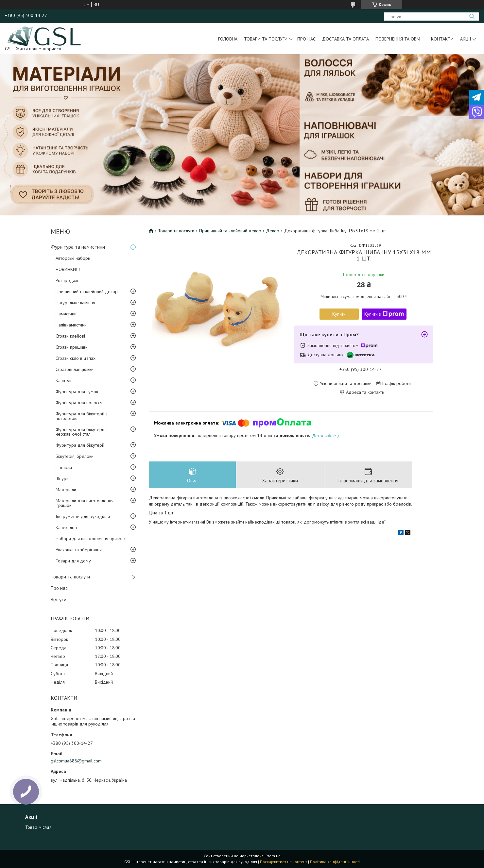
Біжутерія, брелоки (75, 456)
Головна (228, 39)
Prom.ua (273, 856)
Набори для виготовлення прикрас (91, 539)
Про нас (306, 39)
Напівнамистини (71, 325)
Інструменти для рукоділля (83, 516)
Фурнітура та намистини (78, 247)
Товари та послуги (266, 39)
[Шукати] (472, 17)
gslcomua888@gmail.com (76, 761)
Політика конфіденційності (335, 862)
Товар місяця (38, 827)
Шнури (62, 478)
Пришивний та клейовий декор (87, 292)
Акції (466, 39)
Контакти (442, 39)
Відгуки (59, 600)
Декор (273, 231)
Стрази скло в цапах (76, 358)
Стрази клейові (70, 336)
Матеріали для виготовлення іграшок (85, 503)
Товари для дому (73, 561)
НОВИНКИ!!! (68, 269)
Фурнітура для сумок (77, 392)
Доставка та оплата (346, 39)
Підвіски (64, 467)
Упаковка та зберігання (79, 550)
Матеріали (66, 490)
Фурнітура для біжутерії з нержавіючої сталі (82, 432)
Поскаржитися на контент (284, 862)
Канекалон (66, 527)
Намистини (66, 314)
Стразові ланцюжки (75, 369)
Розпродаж (67, 280)
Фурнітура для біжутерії (80, 445)
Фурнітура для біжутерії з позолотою (82, 416)
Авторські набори (73, 258)
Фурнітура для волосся (79, 403)
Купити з (384, 314)
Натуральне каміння (75, 303)
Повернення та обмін (400, 39)
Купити (339, 314)
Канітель (64, 380)
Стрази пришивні (72, 347)
